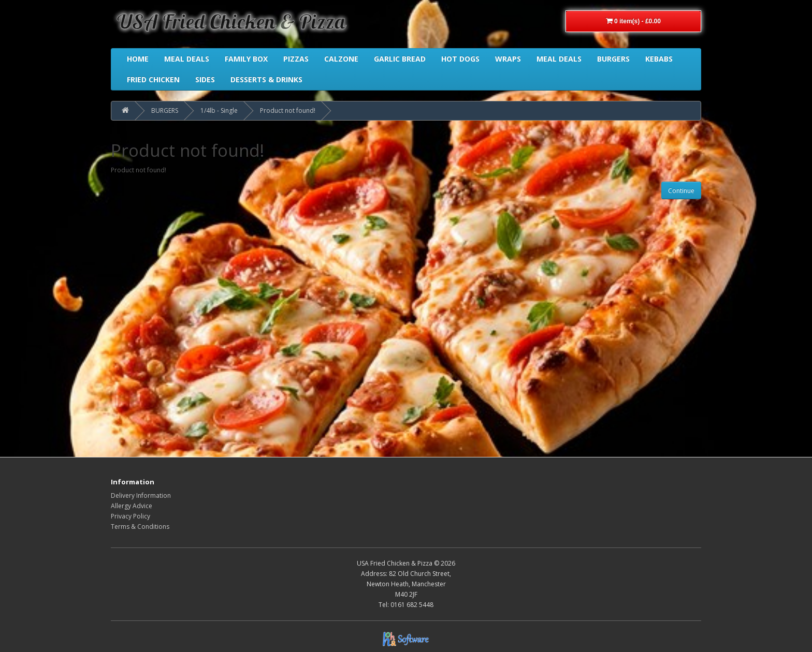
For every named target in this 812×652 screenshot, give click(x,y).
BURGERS (165, 110)
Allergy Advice (132, 506)
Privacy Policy (130, 516)
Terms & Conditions (140, 527)
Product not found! (288, 110)
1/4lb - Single (219, 110)
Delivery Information (141, 495)
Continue (681, 191)
